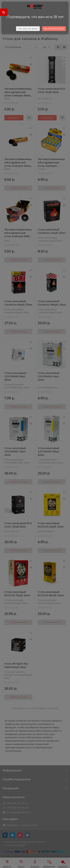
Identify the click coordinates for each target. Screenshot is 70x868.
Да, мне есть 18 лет (54, 29)
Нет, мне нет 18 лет (28, 29)
